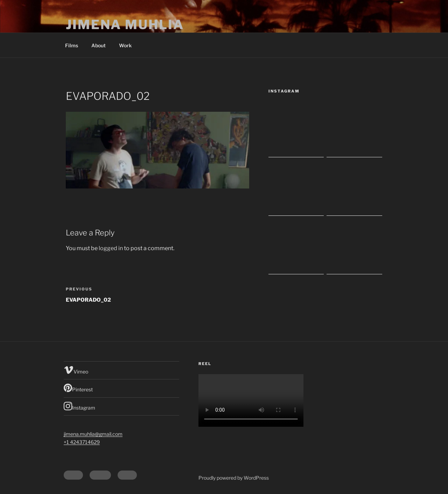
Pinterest (78, 388)
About (99, 45)
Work (125, 45)
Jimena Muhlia (125, 25)
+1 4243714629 (82, 442)
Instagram (79, 406)
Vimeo (76, 370)
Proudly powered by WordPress (234, 478)
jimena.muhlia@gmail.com (93, 434)
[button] (157, 150)
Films (72, 45)
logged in (111, 248)
